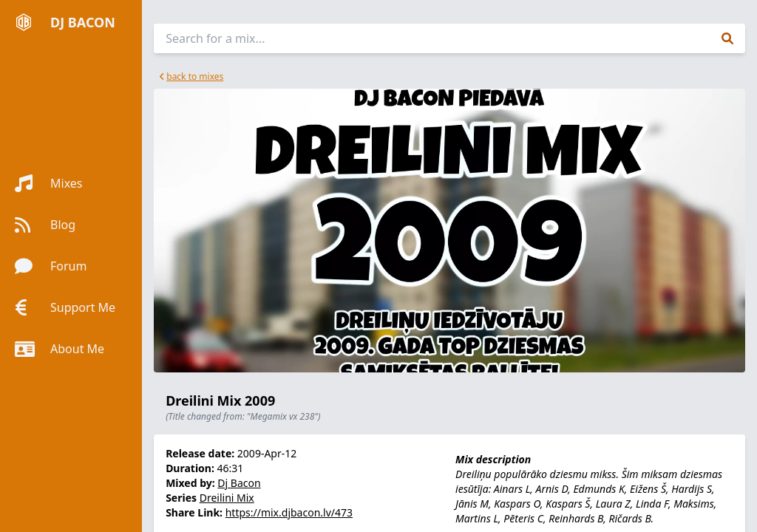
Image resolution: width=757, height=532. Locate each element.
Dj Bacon (239, 483)
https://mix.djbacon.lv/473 (289, 512)
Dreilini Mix (227, 498)
